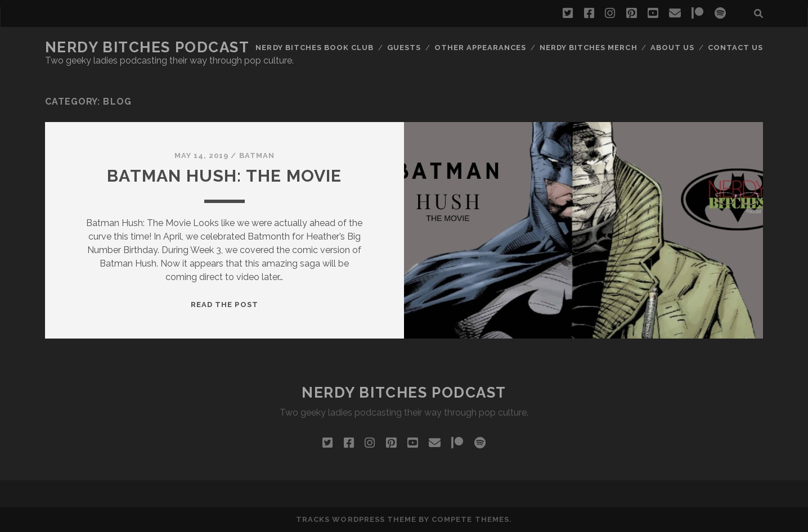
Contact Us (735, 48)
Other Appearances (481, 48)
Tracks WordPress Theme (356, 519)
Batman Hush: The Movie (224, 176)
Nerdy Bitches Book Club (315, 48)
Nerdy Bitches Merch (589, 48)
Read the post (225, 305)
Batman (257, 155)
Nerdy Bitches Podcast (147, 47)
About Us (672, 48)
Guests (404, 48)
